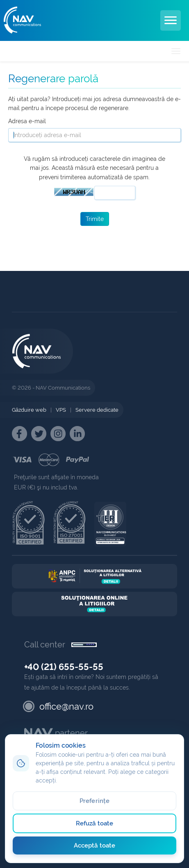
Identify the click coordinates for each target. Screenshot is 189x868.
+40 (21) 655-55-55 (64, 667)
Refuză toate (94, 823)
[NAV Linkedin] (77, 434)
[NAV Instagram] (58, 434)
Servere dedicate (97, 410)
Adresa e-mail (27, 121)
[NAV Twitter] (39, 434)
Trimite (95, 219)
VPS (61, 410)
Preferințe (94, 801)
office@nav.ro (66, 706)
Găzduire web (29, 410)
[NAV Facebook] (19, 434)
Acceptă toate (94, 845)
